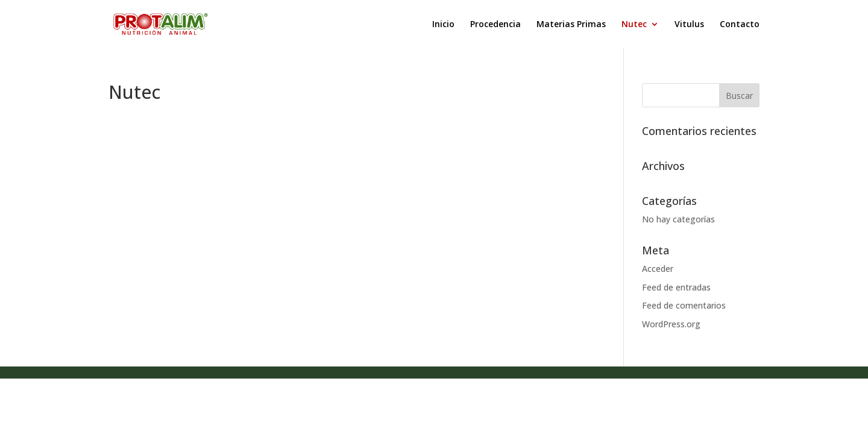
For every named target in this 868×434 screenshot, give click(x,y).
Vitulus (689, 25)
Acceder (658, 269)
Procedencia (495, 25)
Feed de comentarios (684, 305)
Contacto (740, 25)
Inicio (443, 25)
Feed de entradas (676, 287)
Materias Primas (571, 25)
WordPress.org (671, 324)
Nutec (634, 25)
